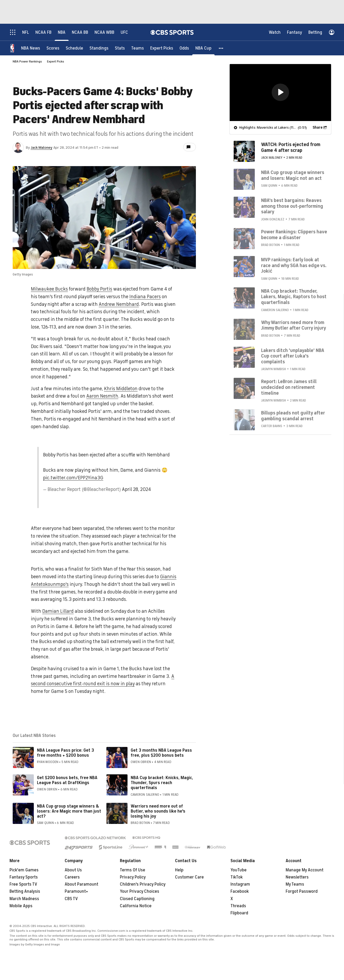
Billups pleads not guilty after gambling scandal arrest (293, 416)
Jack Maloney (41, 148)
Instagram (240, 884)
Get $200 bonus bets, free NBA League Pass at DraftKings (67, 780)
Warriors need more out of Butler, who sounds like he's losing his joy (158, 811)
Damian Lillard (58, 611)
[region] (280, 93)
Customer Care (189, 877)
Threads (238, 906)
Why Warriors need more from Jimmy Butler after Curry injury (294, 325)
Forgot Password (302, 891)
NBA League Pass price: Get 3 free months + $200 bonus (65, 753)
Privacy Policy (133, 877)
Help (179, 870)
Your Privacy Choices (140, 891)
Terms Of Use (133, 870)
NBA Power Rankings (27, 61)
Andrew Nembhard (119, 304)
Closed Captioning (137, 899)
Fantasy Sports (24, 877)
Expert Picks (56, 61)
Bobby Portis (99, 289)
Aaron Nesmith (102, 396)
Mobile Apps (21, 906)
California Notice (136, 906)
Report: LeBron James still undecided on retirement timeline (289, 387)
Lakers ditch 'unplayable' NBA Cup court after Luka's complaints (293, 356)
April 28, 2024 (136, 489)
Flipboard (239, 913)
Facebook (240, 891)
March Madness (24, 899)
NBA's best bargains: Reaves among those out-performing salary (292, 206)
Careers (72, 877)
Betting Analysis (25, 891)
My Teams (295, 884)
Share (318, 127)
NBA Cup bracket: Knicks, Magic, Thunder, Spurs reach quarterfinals (162, 783)
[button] (221, 48)
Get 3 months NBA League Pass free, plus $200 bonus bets (161, 753)
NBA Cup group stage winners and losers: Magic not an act (293, 175)
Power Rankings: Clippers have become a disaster (294, 235)
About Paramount (81, 884)
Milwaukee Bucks (49, 289)
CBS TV (71, 899)
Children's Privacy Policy (143, 884)
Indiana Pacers (145, 297)
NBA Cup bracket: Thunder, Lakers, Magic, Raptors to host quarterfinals (294, 297)
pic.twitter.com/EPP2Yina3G (73, 478)
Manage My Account (305, 870)
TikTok (237, 877)
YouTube (239, 870)
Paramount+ (76, 891)
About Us (73, 870)
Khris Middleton (121, 389)
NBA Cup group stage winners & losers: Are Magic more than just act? (69, 811)
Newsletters (297, 877)
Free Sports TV (23, 884)
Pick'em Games (24, 870)
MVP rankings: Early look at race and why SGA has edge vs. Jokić (294, 265)
